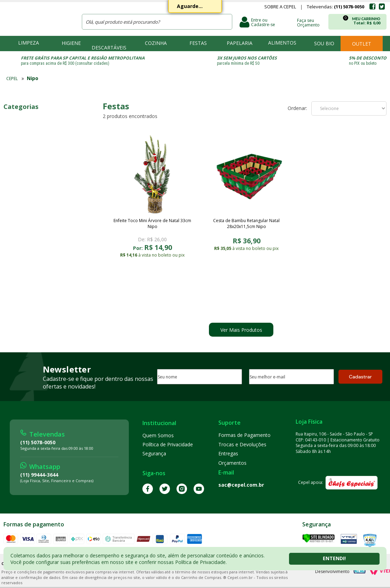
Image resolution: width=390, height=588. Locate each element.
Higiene (71, 43)
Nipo (33, 78)
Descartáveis (109, 48)
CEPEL (38, 18)
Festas (198, 43)
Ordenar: (297, 108)
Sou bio (324, 43)
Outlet (362, 44)
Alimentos (282, 43)
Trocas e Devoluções (242, 444)
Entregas (228, 453)
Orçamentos (232, 463)
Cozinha (156, 43)
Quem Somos (158, 435)
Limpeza (29, 43)
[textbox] (157, 22)
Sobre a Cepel (280, 7)
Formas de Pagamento (244, 435)
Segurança (154, 453)
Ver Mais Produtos (241, 330)
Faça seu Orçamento (308, 22)
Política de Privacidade (168, 444)
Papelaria (240, 43)
